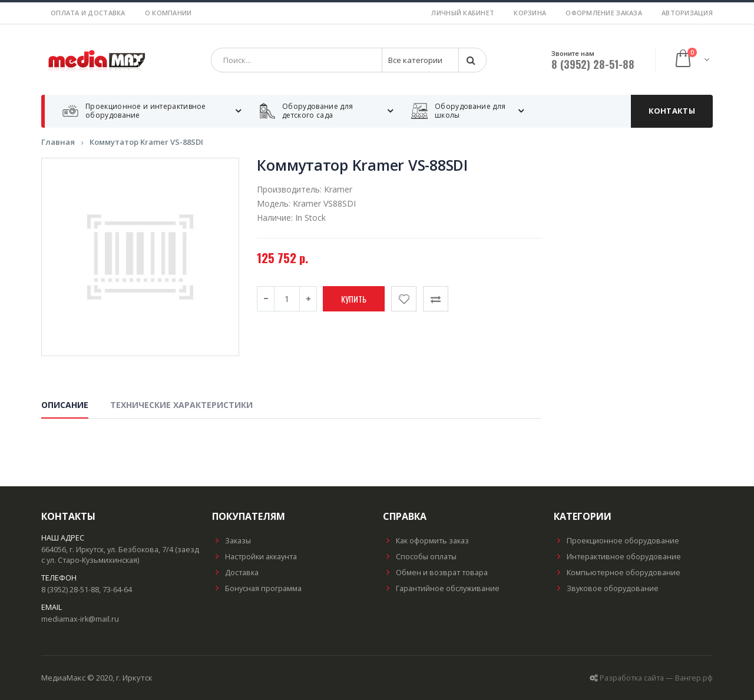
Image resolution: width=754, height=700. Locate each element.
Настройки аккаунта (254, 557)
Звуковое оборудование (606, 588)
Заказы (232, 541)
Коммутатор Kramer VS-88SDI (146, 142)
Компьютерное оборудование (617, 573)
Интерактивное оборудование (617, 557)
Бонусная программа (257, 588)
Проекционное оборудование (616, 541)
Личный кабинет (463, 13)
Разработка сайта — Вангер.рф (656, 678)
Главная (58, 142)
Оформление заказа (604, 13)
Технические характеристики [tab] (181, 405)
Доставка (235, 573)
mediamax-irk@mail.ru (80, 619)
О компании (168, 13)
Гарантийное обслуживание (441, 588)
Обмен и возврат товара (435, 573)
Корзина (530, 13)
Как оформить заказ (426, 541)
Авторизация (687, 13)
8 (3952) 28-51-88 (593, 64)
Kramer (338, 190)
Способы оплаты (420, 557)
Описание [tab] (65, 405)
